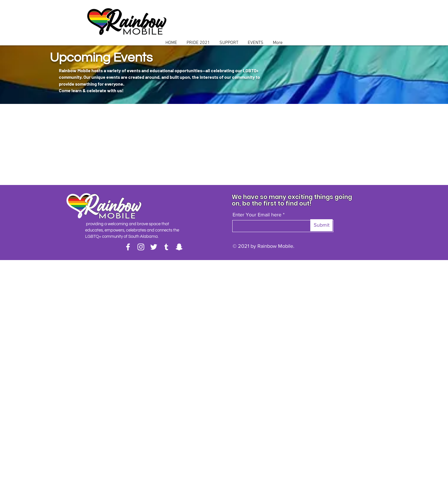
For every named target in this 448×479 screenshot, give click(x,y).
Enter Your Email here (257, 215)
